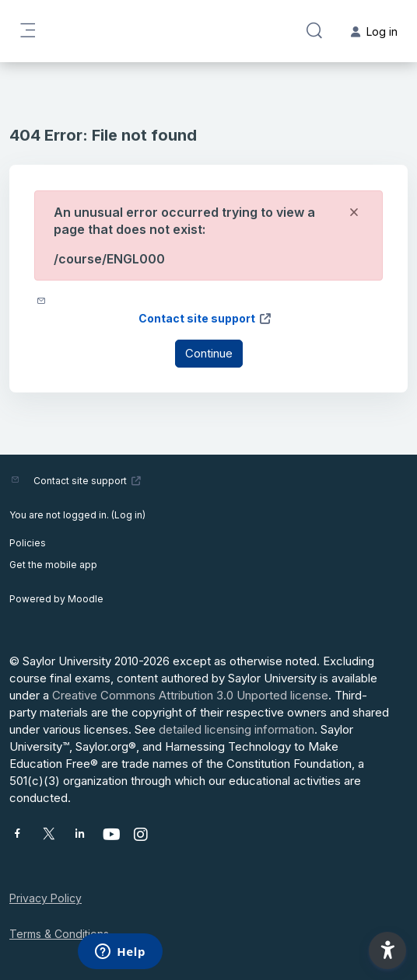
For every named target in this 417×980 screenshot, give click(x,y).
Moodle (86, 599)
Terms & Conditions (59, 934)
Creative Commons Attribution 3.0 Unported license (190, 695)
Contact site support (205, 318)
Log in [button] (374, 31)
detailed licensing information (237, 729)
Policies (28, 543)
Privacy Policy (46, 898)
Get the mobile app (53, 565)
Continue (209, 353)
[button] (314, 31)
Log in (128, 515)
